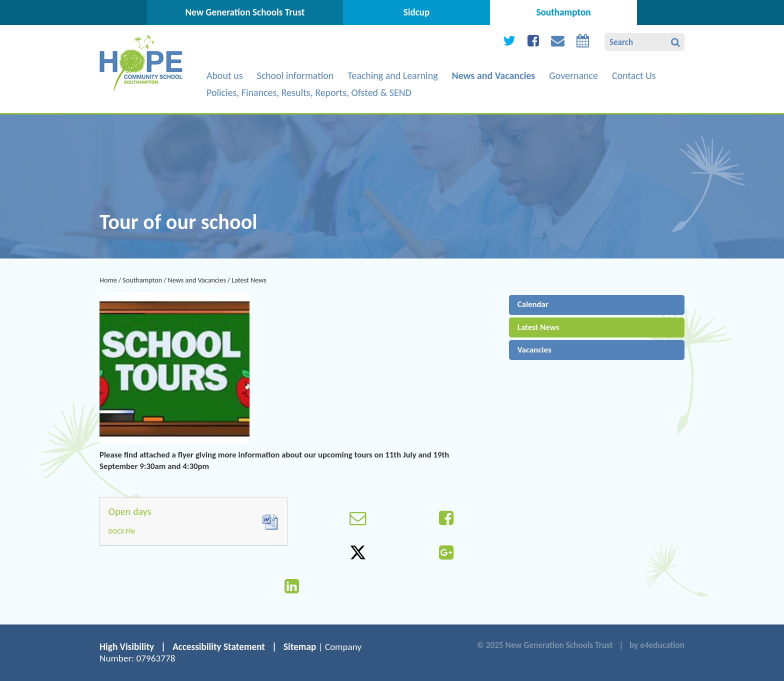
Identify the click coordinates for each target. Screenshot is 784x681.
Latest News (249, 280)
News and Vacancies (197, 280)
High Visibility (127, 647)
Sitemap (300, 647)
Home (108, 280)
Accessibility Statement (219, 647)
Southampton (142, 280)
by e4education (657, 645)
